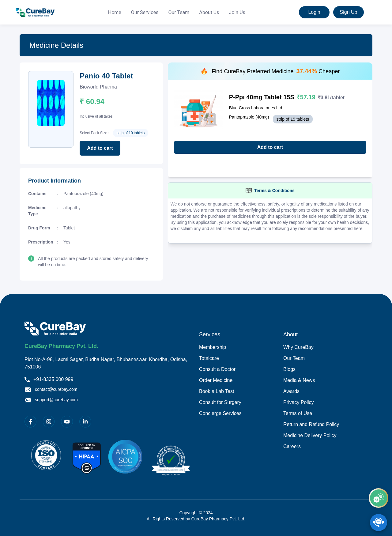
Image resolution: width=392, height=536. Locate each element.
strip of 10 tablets (131, 133)
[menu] (177, 12)
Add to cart (100, 148)
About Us (209, 12)
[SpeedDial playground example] (379, 523)
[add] (379, 498)
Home (115, 12)
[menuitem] (115, 13)
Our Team (179, 12)
